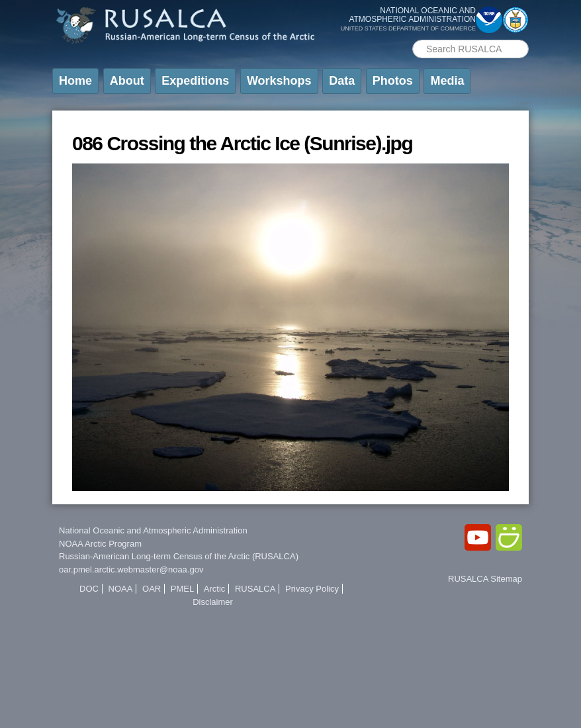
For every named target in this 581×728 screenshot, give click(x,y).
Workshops (279, 81)
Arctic (215, 589)
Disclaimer (213, 602)
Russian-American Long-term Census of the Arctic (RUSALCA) (179, 556)
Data (342, 81)
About (127, 81)
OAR (152, 589)
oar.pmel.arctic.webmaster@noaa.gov (131, 569)
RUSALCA (255, 589)
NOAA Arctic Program (100, 544)
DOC (89, 589)
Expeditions (195, 81)
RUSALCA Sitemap (485, 579)
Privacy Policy (312, 589)
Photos (393, 81)
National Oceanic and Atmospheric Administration (153, 530)
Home (75, 81)
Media (447, 81)
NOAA (121, 589)
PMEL (182, 589)
